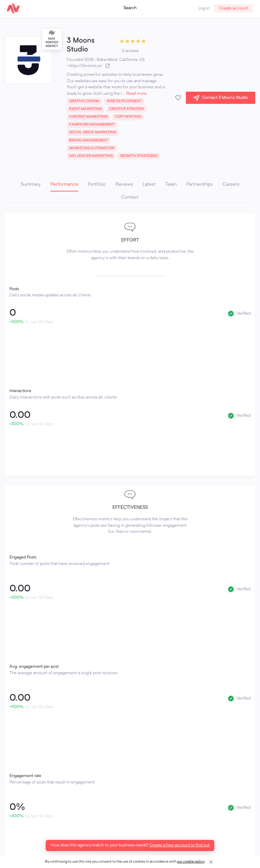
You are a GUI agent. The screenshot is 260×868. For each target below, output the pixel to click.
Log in (204, 8)
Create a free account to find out (180, 845)
